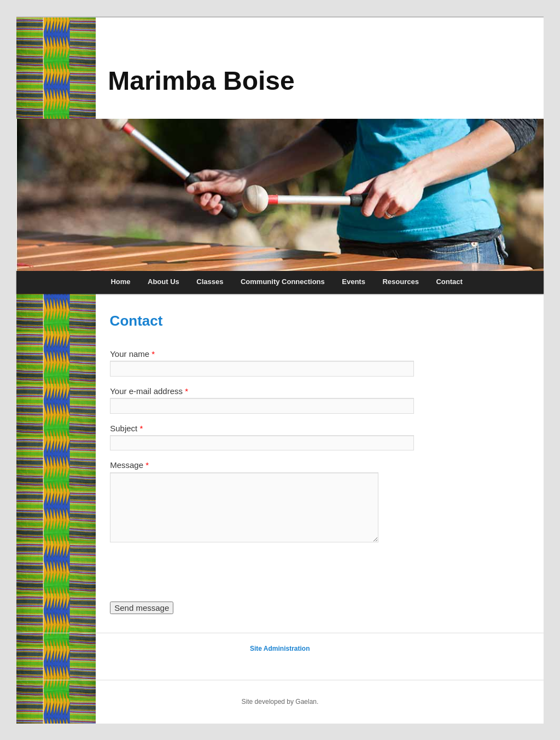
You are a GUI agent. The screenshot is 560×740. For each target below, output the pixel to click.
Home (120, 282)
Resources (400, 282)
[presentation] (193, 572)
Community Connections (283, 282)
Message (129, 465)
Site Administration (280, 649)
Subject (126, 428)
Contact (449, 282)
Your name (132, 354)
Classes (210, 282)
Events (354, 282)
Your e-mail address (149, 391)
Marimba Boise (201, 81)
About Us (164, 282)
